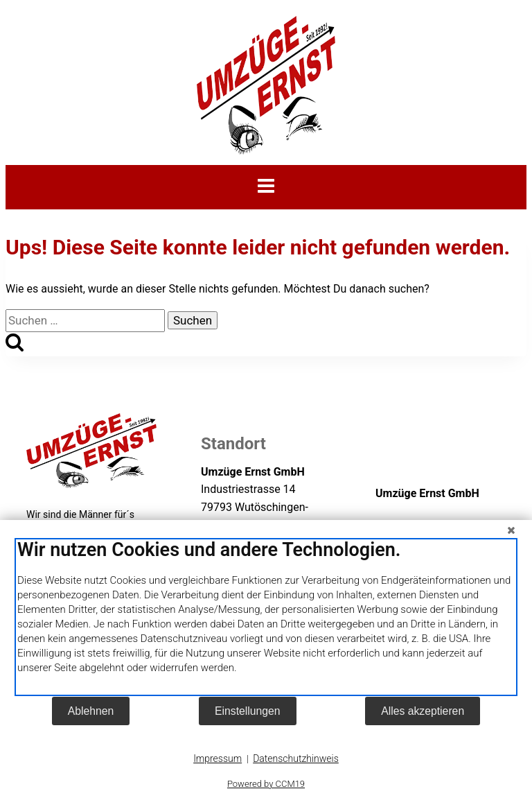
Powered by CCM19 (266, 784)
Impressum (218, 758)
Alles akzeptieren (423, 711)
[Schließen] (511, 530)
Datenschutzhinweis (296, 758)
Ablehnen (91, 711)
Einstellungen (248, 711)
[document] (266, 617)
